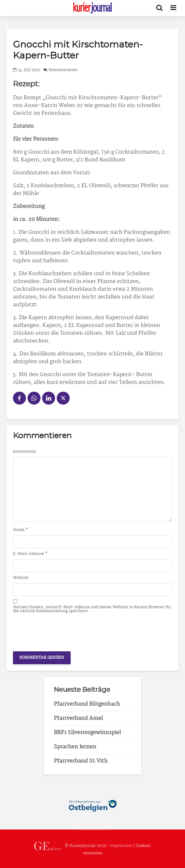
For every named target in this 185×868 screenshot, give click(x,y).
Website (21, 578)
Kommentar (24, 452)
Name (21, 530)
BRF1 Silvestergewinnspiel (87, 733)
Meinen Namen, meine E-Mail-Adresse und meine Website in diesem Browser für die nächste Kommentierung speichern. (92, 609)
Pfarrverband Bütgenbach (87, 704)
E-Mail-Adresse (30, 554)
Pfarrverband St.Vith (81, 761)
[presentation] (62, 631)
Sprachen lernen (75, 747)
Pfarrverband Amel (78, 718)
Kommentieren (63, 70)
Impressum (121, 846)
